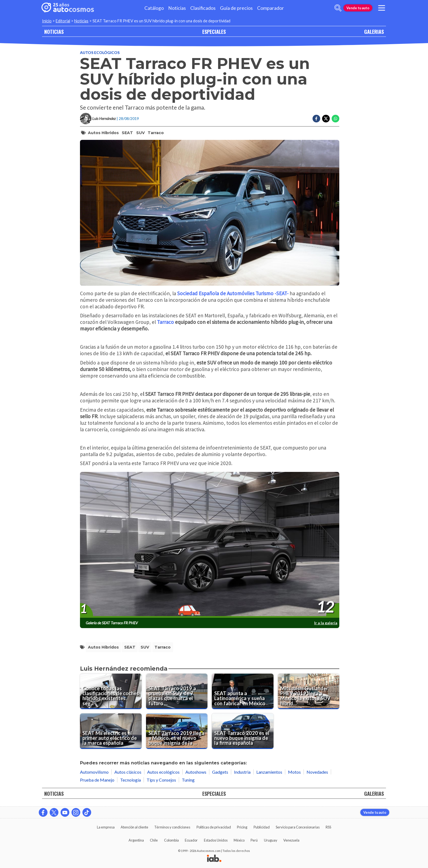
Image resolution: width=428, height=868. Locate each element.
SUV (140, 133)
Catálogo (154, 8)
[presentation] (210, 545)
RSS (328, 827)
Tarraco (156, 133)
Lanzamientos (269, 772)
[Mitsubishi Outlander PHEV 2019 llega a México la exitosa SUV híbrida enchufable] (309, 691)
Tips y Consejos (161, 780)
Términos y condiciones (172, 827)
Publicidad (262, 827)
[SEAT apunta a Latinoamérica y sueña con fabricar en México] (243, 691)
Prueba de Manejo (97, 780)
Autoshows (196, 772)
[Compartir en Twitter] (326, 119)
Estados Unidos (216, 840)
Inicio (47, 21)
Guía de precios (236, 8)
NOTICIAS (54, 31)
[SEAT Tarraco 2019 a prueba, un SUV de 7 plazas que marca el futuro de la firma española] (177, 691)
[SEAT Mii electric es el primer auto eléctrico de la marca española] (111, 731)
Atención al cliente (134, 827)
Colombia (171, 840)
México (239, 840)
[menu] (382, 8)
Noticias (177, 8)
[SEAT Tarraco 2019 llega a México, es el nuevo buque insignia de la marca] (177, 731)
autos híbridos (103, 133)
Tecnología (130, 780)
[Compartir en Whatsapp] (335, 119)
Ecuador (191, 840)
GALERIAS (374, 31)
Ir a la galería (326, 623)
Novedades (317, 772)
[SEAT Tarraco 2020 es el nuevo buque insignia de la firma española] (243, 731)
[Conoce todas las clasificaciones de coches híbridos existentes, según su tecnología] (111, 691)
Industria (242, 772)
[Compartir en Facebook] (316, 119)
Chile (154, 840)
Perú (254, 840)
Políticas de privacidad (214, 827)
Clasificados (203, 8)
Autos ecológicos (100, 52)
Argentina (136, 840)
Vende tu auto (358, 8)
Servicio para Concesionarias (298, 827)
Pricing (242, 827)
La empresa (106, 827)
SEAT (127, 133)
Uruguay (271, 840)
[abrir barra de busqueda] (338, 8)
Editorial (63, 21)
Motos (294, 772)
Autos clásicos (128, 772)
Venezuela (291, 840)
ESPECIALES (214, 31)
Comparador (271, 8)
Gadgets (220, 772)
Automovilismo (94, 772)
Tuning (188, 780)
